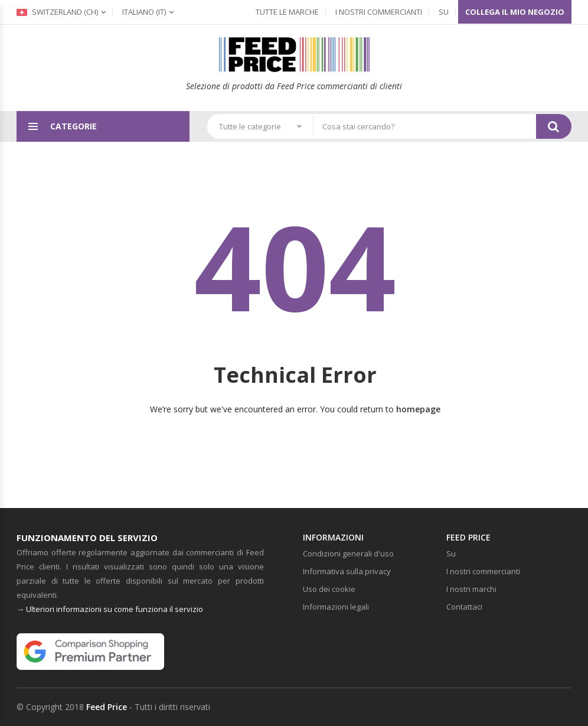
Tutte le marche (287, 12)
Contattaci (464, 607)
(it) (144, 12)
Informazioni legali (336, 607)
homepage (418, 409)
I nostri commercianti (379, 12)
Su (444, 12)
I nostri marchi (471, 589)
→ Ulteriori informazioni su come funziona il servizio (110, 609)
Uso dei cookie (329, 589)
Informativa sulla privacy (347, 571)
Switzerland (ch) (57, 12)
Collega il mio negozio (515, 12)
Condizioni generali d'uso (348, 554)
